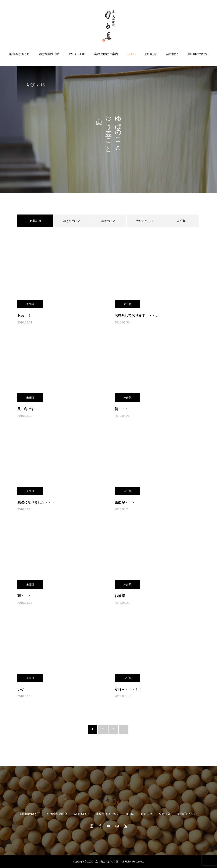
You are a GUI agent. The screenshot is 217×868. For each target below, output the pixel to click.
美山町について (198, 54)
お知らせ (151, 54)
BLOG (131, 54)
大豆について (145, 221)
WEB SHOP (77, 54)
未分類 (181, 221)
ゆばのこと (108, 221)
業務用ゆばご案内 (106, 54)
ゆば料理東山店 (49, 54)
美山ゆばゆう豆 (19, 54)
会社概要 (172, 54)
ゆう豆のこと (72, 221)
